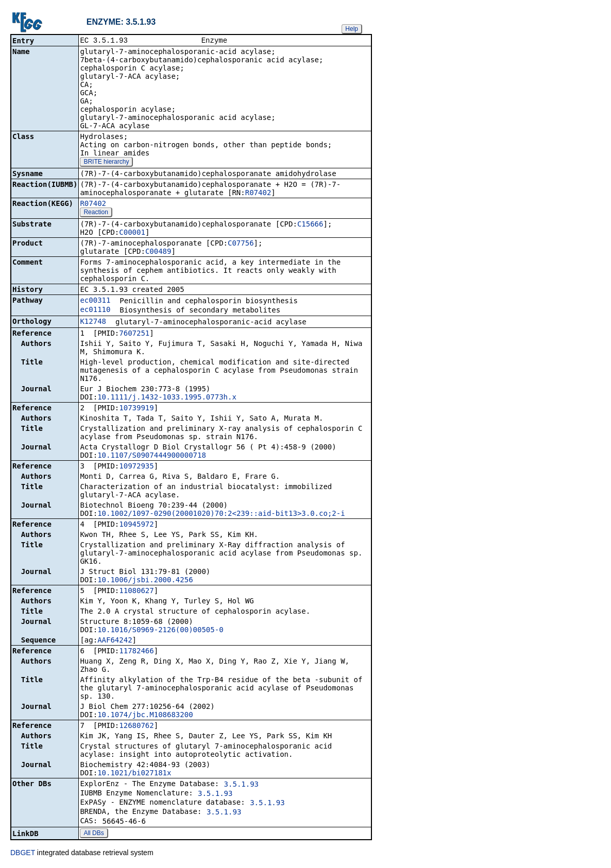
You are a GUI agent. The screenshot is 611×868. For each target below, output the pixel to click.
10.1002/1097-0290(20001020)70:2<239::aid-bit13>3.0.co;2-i (221, 514)
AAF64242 (115, 641)
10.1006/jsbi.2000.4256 (145, 581)
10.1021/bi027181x (134, 774)
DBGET (23, 854)
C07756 (241, 244)
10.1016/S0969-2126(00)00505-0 (160, 631)
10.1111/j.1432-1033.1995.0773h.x (167, 398)
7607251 (134, 334)
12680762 (136, 726)
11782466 (136, 652)
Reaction (96, 213)
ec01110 (95, 310)
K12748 (93, 322)
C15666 (310, 225)
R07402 (258, 194)
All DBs (94, 834)
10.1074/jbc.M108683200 (145, 716)
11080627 (136, 592)
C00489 (158, 252)
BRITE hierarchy (106, 163)
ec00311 (95, 301)
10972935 (136, 467)
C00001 (132, 233)
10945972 (136, 525)
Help (352, 29)
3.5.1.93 (241, 785)
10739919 (136, 409)
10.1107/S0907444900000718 (152, 456)
